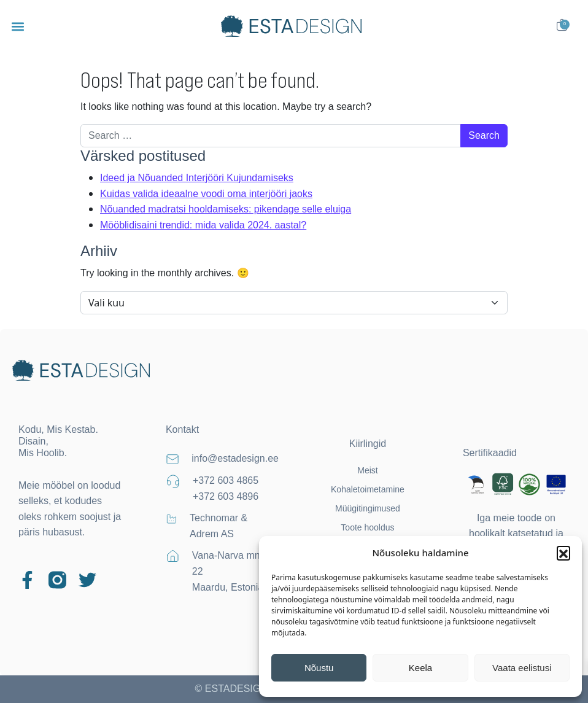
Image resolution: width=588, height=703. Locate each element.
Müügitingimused (368, 508)
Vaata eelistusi (522, 668)
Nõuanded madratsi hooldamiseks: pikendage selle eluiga (226, 209)
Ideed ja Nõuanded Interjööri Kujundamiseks (197, 178)
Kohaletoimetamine (368, 489)
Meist (367, 470)
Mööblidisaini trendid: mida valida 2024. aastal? (203, 225)
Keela (420, 668)
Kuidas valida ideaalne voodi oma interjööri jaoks (206, 194)
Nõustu (319, 668)
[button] (563, 553)
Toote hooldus (367, 527)
